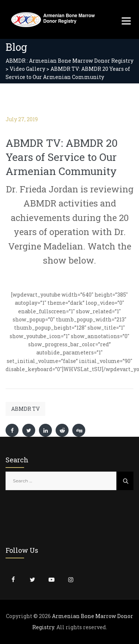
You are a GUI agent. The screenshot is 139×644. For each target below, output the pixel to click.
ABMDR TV (25, 409)
